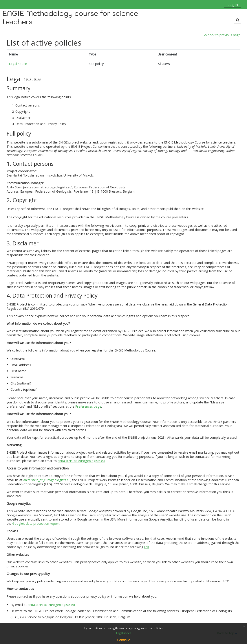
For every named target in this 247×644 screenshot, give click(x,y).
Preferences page (88, 407)
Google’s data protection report (36, 524)
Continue (124, 640)
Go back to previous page (221, 35)
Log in (233, 5)
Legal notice (18, 64)
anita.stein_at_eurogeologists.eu (47, 480)
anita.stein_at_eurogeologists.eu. (52, 605)
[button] (238, 20)
